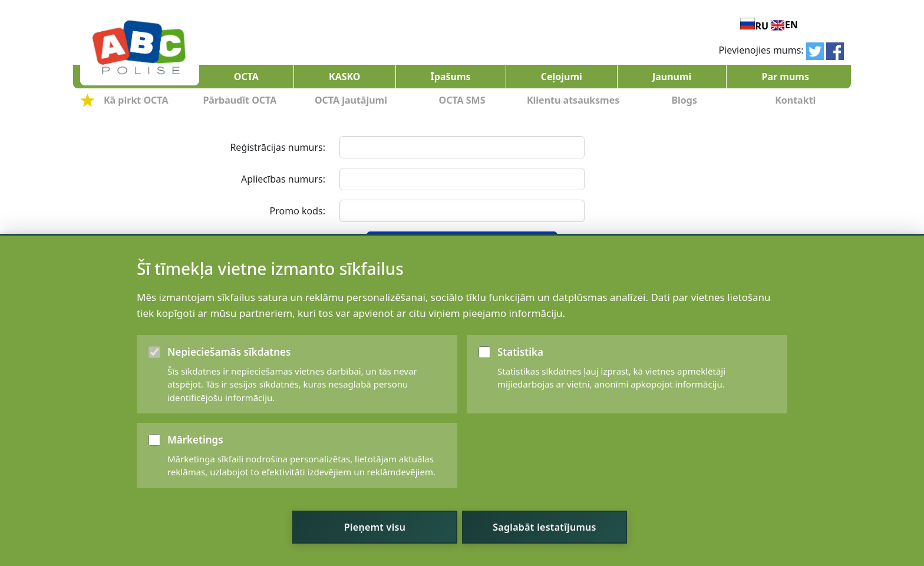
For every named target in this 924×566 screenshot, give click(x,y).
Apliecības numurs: (283, 179)
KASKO (344, 77)
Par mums (785, 77)
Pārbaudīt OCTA (240, 100)
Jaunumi (672, 77)
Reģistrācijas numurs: (278, 147)
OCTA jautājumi (351, 100)
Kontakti (795, 100)
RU (762, 26)
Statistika (520, 385)
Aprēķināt (462, 243)
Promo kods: (298, 211)
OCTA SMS (462, 100)
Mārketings (195, 473)
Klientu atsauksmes (573, 100)
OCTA (246, 77)
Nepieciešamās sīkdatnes (229, 385)
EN (791, 25)
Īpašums (451, 77)
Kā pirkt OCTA (136, 100)
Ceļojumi (562, 77)
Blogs (684, 100)
